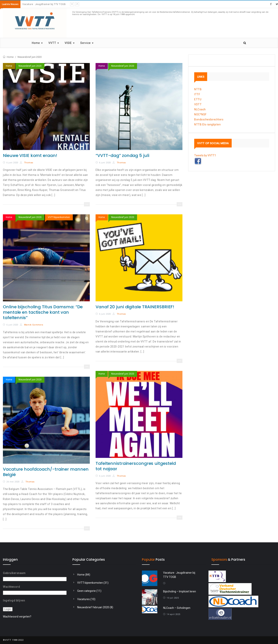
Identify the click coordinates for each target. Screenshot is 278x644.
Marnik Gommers (31, 325)
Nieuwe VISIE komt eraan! (30, 155)
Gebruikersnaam (14, 573)
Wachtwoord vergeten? (17, 617)
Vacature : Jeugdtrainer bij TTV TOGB (44, 4)
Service (87, 43)
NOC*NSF (200, 114)
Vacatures (83, 599)
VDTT (198, 104)
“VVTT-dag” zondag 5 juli (122, 155)
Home (37, 43)
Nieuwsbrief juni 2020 (30, 66)
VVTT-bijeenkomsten (59, 217)
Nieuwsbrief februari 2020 (93, 607)
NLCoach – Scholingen (177, 608)
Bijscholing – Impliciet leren (180, 591)
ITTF (197, 94)
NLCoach (200, 109)
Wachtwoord (11, 587)
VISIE (70, 43)
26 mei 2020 (13, 482)
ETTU (198, 99)
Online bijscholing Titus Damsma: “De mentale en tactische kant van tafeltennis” (43, 312)
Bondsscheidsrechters (209, 119)
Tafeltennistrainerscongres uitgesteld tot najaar (136, 466)
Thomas (26, 163)
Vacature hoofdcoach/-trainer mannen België (46, 472)
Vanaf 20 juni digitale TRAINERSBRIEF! (135, 307)
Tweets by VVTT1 (205, 155)
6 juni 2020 (12, 163)
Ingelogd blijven (14, 600)
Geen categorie (86, 591)
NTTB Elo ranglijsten (207, 124)
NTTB (198, 89)
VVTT (54, 43)
